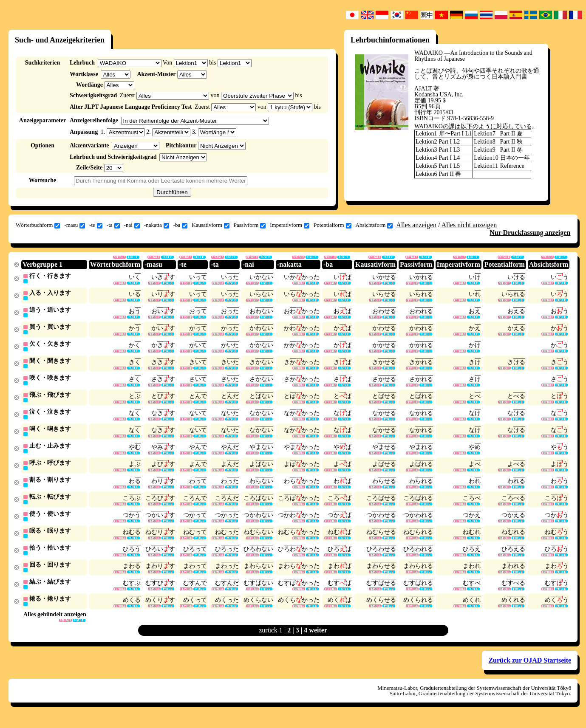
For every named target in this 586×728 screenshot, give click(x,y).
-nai (132, 225)
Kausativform (210, 225)
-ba (181, 225)
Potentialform (333, 225)
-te (96, 225)
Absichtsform (374, 225)
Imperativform (290, 225)
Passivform (250, 225)
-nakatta (157, 225)
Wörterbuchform (38, 225)
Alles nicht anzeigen (469, 225)
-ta (113, 225)
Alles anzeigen (416, 225)
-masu (75, 225)
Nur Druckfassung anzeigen (530, 233)
